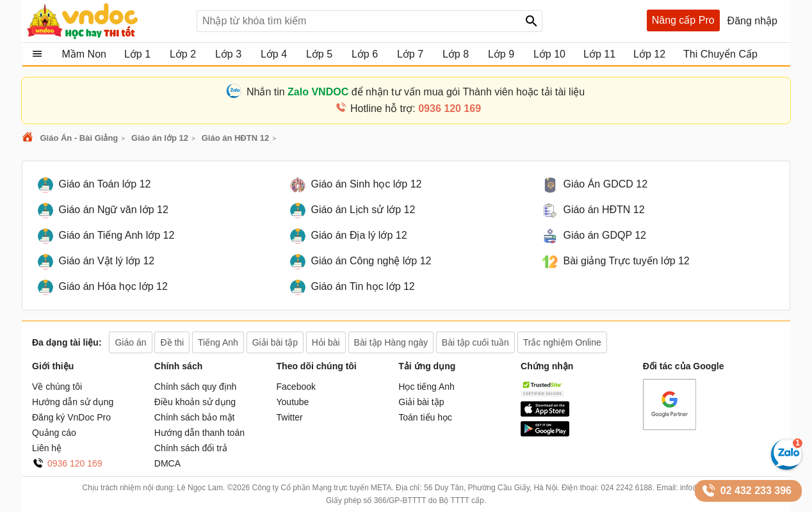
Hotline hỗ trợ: (416, 108)
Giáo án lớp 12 (160, 138)
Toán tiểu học (425, 417)
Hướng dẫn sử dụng (73, 402)
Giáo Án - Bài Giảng (79, 138)
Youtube (293, 402)
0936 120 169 (75, 463)
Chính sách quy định (196, 387)
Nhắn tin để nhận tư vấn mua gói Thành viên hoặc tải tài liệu (416, 92)
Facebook (296, 387)
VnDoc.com (29, 138)
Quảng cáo (54, 433)
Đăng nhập (752, 21)
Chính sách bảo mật (195, 417)
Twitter (290, 417)
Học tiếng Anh (426, 387)
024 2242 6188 (626, 488)
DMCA (167, 463)
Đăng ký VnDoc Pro (71, 417)
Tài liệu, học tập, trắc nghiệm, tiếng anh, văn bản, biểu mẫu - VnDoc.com (107, 21)
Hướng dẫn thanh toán (199, 433)
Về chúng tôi (57, 387)
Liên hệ (47, 448)
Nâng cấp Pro (683, 20)
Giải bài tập (421, 402)
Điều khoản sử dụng (195, 402)
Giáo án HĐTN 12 (235, 138)
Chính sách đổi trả (191, 448)
